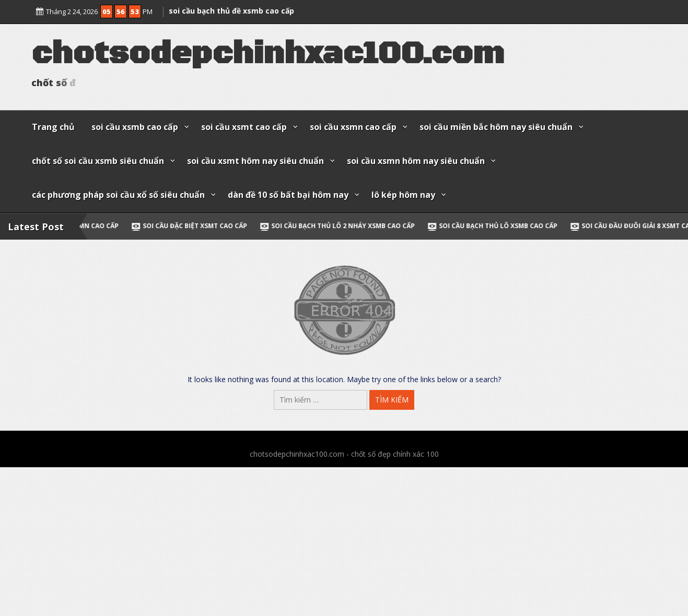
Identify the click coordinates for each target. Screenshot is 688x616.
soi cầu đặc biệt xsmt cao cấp (204, 226)
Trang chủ (53, 127)
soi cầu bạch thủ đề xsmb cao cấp (231, 9)
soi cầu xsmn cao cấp (353, 127)
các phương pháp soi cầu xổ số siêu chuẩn (118, 195)
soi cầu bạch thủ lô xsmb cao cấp (507, 226)
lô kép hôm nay (403, 195)
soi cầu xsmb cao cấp (135, 127)
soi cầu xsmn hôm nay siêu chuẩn (416, 161)
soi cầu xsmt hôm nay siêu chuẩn (255, 161)
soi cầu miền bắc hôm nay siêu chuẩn (496, 127)
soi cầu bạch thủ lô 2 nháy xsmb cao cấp (352, 226)
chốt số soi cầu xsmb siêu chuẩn (98, 161)
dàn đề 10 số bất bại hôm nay (288, 195)
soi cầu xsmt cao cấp (244, 127)
